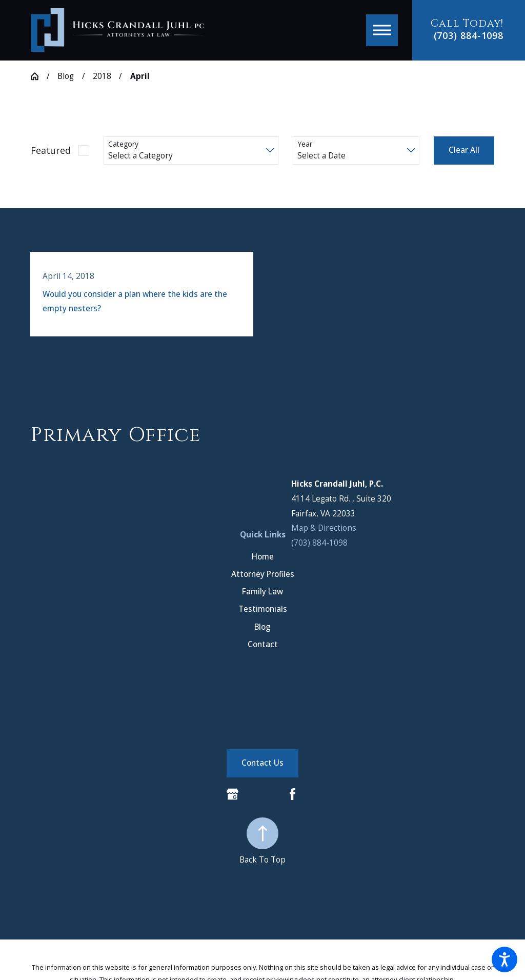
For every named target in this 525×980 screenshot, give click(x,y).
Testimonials (263, 609)
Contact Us (262, 763)
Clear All (464, 150)
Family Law (262, 592)
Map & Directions (324, 528)
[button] (504, 959)
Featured (51, 150)
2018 (102, 76)
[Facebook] (292, 794)
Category (123, 144)
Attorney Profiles (263, 574)
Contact (263, 644)
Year (305, 144)
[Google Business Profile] (233, 794)
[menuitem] (262, 574)
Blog (66, 76)
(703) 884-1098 (469, 36)
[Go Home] (39, 76)
